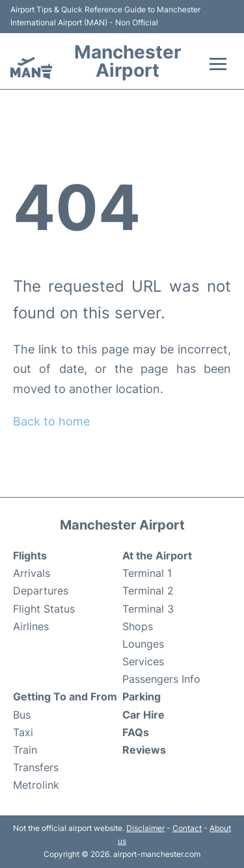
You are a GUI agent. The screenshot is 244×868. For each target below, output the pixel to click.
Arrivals (32, 573)
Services (143, 661)
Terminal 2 (148, 591)
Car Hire (143, 715)
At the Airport (157, 555)
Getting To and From (65, 696)
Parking (142, 696)
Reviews (144, 750)
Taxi (23, 732)
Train (25, 750)
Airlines (31, 626)
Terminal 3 (148, 609)
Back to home (51, 421)
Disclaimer (145, 828)
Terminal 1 (147, 573)
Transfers (36, 767)
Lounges (143, 644)
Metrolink (36, 785)
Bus (22, 715)
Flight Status (44, 609)
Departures (41, 591)
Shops (138, 626)
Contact (187, 828)
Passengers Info (161, 679)
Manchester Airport (128, 61)
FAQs (136, 732)
